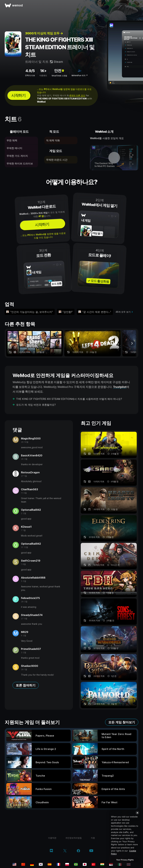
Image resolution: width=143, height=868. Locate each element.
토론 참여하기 (26, 685)
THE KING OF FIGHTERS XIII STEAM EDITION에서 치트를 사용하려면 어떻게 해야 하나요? (69, 399)
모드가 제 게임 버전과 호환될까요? (36, 405)
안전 (59, 71)
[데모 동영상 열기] (114, 158)
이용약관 (52, 838)
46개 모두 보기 (123, 312)
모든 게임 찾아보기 (122, 722)
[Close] (137, 813)
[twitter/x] (65, 851)
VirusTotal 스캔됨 (59, 76)
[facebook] (78, 851)
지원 (93, 838)
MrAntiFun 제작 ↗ (80, 75)
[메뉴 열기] (137, 5)
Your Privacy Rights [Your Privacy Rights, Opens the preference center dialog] (125, 860)
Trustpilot (120, 387)
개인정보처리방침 (74, 838)
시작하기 (18, 95)
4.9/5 (30, 71)
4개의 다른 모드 (77, 95)
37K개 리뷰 (30, 75)
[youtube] (91, 851)
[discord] (51, 851)
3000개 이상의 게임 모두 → (44, 33)
